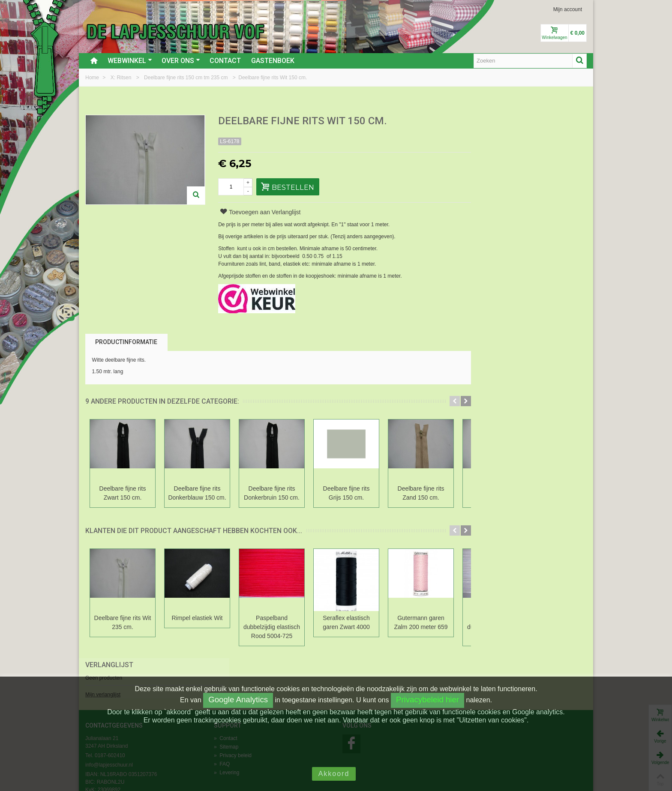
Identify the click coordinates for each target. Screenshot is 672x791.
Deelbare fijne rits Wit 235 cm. (123, 622)
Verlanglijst (495, 121)
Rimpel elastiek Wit (197, 618)
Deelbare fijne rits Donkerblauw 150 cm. (197, 493)
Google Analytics (238, 700)
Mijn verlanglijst (489, 151)
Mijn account (568, 9)
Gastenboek (273, 61)
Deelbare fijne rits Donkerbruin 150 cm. (272, 493)
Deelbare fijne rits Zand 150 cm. (421, 493)
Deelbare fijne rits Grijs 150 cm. (346, 493)
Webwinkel (130, 61)
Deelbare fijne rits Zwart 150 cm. (123, 493)
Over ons (181, 61)
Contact (225, 61)
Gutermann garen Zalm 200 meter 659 (421, 622)
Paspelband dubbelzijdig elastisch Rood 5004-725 (272, 627)
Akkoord (334, 774)
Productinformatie (126, 342)
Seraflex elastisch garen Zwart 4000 (346, 622)
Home (93, 78)
